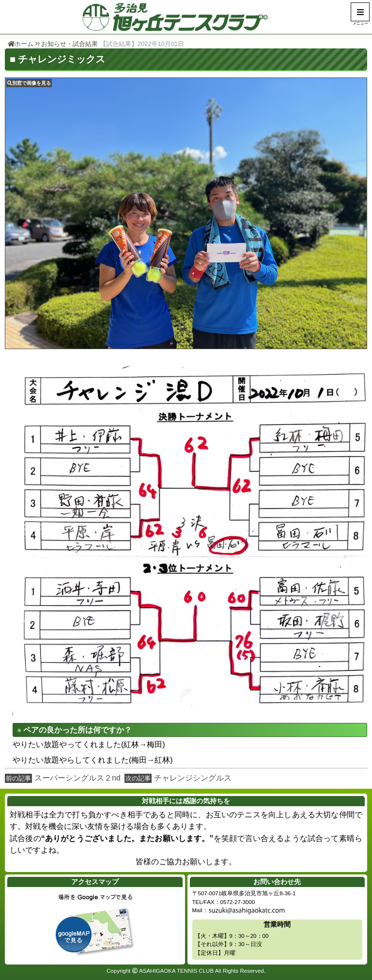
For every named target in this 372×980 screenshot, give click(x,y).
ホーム (21, 44)
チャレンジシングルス (193, 778)
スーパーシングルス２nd (77, 778)
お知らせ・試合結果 (70, 44)
